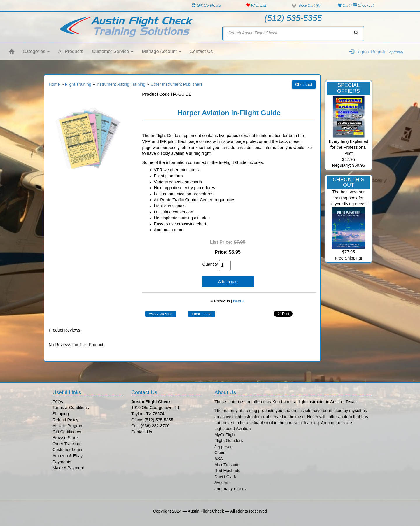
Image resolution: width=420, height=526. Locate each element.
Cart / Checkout (356, 5)
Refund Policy (65, 420)
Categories (36, 51)
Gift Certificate (206, 5)
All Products (71, 51)
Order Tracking (66, 444)
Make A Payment (68, 468)
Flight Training (78, 84)
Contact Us (201, 51)
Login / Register (376, 52)
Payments (62, 462)
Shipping (61, 414)
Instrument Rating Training (121, 84)
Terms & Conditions (71, 408)
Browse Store (65, 438)
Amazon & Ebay (68, 456)
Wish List (256, 5)
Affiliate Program (68, 426)
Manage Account (162, 51)
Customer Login (67, 450)
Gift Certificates (67, 432)
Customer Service (113, 51)
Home (54, 84)
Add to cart (228, 282)
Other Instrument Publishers (177, 84)
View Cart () (309, 5)
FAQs (58, 402)
